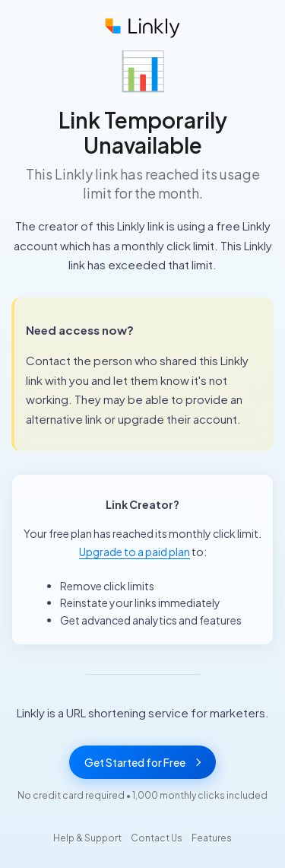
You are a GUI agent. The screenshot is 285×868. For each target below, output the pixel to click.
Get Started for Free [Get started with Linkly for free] (142, 762)
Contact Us (157, 838)
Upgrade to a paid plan (135, 552)
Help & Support (87, 838)
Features (212, 838)
